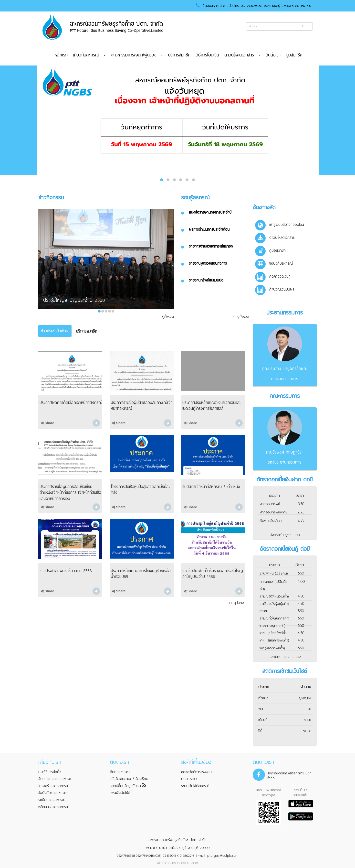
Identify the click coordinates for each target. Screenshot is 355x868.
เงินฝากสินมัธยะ (271, 521)
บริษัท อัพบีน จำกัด (185, 863)
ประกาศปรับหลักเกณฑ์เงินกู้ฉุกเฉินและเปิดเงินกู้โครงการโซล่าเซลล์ (212, 406)
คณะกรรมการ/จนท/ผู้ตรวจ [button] (137, 55)
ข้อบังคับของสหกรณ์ (53, 793)
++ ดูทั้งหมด (166, 317)
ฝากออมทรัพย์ (270, 504)
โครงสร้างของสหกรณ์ (54, 786)
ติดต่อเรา (273, 55)
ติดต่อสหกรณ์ (120, 772)
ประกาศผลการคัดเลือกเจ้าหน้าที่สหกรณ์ (71, 403)
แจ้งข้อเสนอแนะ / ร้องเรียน (129, 779)
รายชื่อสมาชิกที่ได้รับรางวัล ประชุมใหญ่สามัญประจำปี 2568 (213, 574)
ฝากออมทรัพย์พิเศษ (273, 512)
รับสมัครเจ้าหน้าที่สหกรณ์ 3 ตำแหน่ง (211, 487)
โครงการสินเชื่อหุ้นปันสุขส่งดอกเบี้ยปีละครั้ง (140, 490)
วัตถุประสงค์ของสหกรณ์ (55, 779)
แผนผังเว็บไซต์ (120, 793)
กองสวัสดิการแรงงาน (196, 772)
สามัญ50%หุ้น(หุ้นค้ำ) (274, 596)
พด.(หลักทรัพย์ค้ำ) (272, 648)
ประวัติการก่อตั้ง (50, 772)
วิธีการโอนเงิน (207, 55)
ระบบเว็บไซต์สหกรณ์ (195, 786)
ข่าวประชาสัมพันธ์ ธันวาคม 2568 (66, 571)
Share (47, 423)
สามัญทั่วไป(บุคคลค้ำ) (274, 618)
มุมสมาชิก (294, 55)
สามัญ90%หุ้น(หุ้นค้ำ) (274, 604)
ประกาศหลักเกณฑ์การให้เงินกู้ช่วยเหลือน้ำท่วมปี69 (141, 574)
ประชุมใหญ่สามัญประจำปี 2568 (74, 300)
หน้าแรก (61, 55)
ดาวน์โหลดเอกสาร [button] (242, 55)
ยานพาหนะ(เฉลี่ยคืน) (274, 573)
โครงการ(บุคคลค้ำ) (272, 626)
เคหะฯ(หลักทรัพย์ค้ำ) (273, 633)
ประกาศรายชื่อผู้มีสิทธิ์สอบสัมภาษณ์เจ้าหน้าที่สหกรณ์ (142, 406)
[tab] (55, 331)
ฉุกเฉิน (264, 611)
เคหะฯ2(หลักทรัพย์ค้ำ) (274, 640)
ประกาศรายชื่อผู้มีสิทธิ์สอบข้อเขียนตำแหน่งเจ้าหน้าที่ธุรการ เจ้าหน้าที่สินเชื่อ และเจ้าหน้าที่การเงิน (70, 493)
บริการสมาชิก (179, 55)
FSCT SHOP (190, 779)
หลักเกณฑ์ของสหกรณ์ (54, 807)
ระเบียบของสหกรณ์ (52, 800)
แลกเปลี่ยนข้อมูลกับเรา (128, 786)
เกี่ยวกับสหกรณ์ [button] (89, 55)
